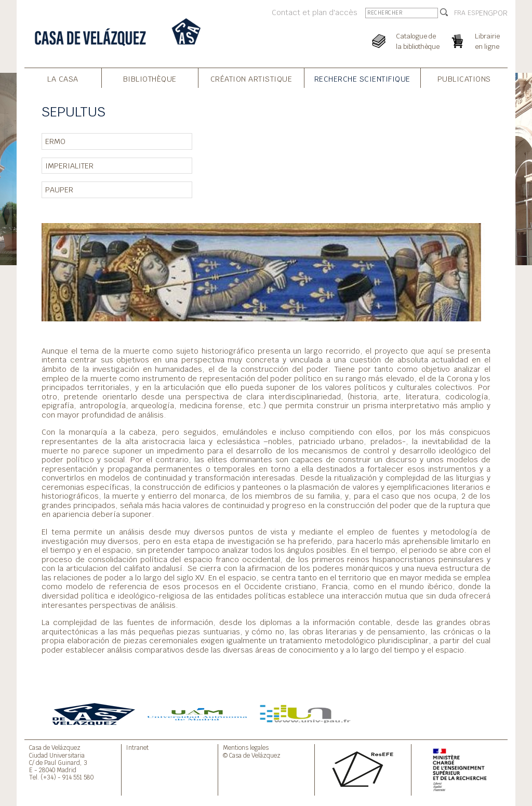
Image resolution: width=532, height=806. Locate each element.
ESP (473, 13)
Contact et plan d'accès (315, 12)
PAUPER (59, 190)
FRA (460, 13)
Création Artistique (251, 79)
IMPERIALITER (69, 166)
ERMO (55, 141)
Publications (464, 79)
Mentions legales (246, 747)
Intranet (137, 747)
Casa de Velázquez (55, 747)
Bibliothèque (150, 79)
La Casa (63, 79)
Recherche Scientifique (362, 79)
